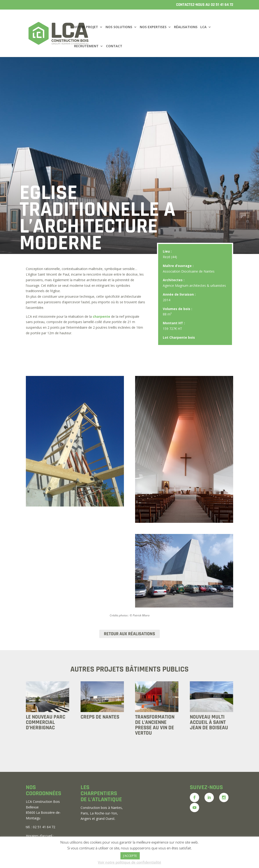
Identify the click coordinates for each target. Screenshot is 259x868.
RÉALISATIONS (186, 27)
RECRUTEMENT (86, 46)
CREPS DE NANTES (100, 717)
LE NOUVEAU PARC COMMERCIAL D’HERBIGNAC (46, 722)
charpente (101, 316)
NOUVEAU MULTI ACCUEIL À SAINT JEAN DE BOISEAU (209, 722)
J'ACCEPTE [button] (130, 856)
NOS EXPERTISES (153, 27)
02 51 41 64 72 (222, 5)
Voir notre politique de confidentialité (129, 862)
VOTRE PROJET (86, 27)
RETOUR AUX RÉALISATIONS (129, 634)
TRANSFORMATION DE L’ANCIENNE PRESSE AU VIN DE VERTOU (155, 725)
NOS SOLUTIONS (119, 27)
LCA (203, 27)
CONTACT (114, 46)
